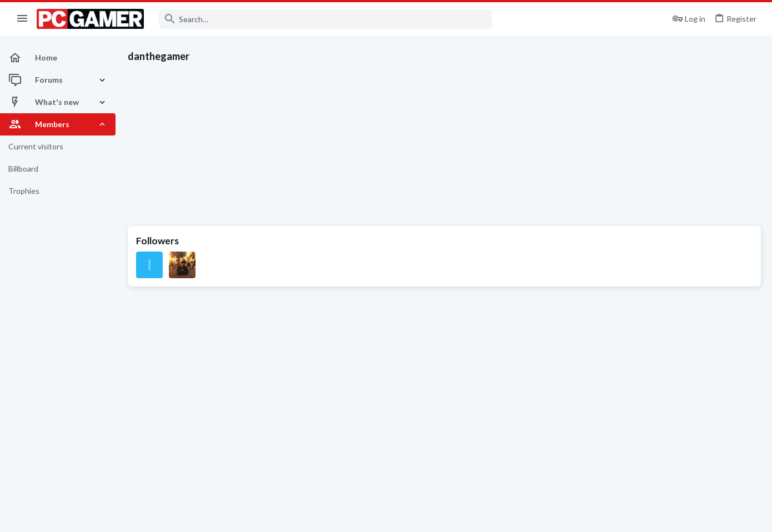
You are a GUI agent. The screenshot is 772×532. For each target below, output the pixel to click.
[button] (22, 19)
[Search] (325, 19)
